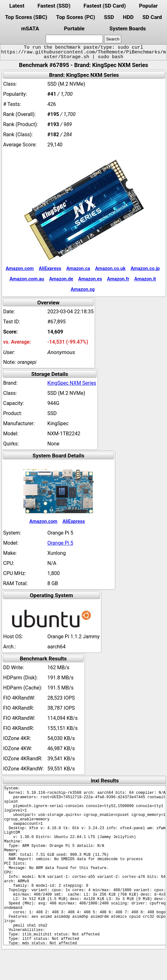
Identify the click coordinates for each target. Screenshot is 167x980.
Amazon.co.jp (145, 268)
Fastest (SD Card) (105, 6)
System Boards (128, 28)
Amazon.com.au (27, 279)
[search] (74, 39)
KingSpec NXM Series (72, 383)
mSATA (30, 28)
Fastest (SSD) (54, 6)
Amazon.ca (78, 268)
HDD (128, 17)
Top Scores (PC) (76, 17)
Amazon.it (145, 279)
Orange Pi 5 (60, 543)
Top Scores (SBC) (26, 17)
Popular (148, 6)
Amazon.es (90, 279)
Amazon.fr (118, 279)
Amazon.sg (83, 289)
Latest (17, 6)
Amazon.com (20, 268)
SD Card (152, 17)
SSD (109, 17)
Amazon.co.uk (110, 268)
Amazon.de (61, 279)
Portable (74, 28)
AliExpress (50, 268)
